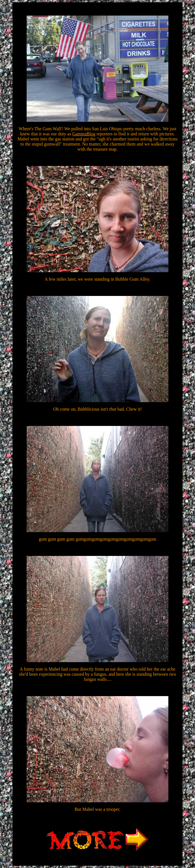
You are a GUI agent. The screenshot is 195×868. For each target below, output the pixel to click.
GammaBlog (84, 134)
